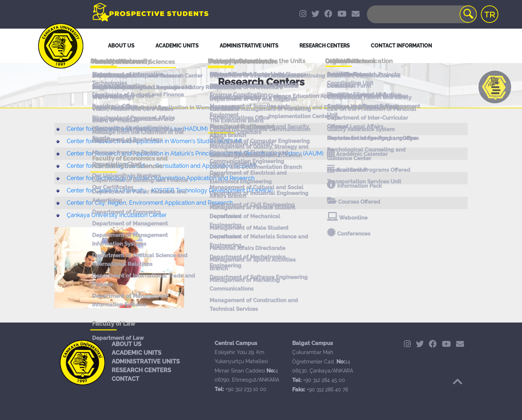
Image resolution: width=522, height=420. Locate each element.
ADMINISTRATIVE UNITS (146, 361)
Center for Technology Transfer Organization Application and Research (161, 178)
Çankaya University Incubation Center (117, 215)
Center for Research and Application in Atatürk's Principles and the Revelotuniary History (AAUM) (195, 153)
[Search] (421, 14)
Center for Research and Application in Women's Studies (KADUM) (154, 141)
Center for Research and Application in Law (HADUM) (137, 129)
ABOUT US (127, 344)
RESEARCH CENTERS (141, 370)
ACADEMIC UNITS (136, 353)
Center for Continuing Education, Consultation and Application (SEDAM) (162, 166)
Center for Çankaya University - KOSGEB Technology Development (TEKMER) (170, 190)
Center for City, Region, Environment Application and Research (150, 203)
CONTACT (125, 379)
